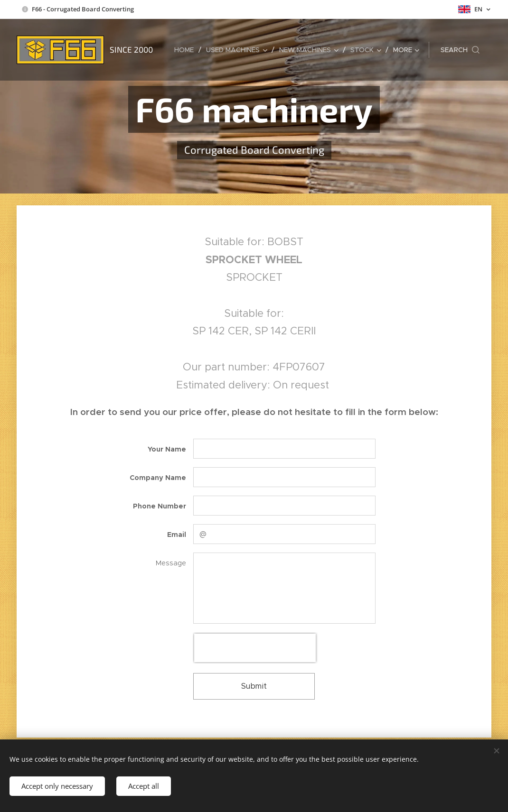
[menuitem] (187, 50)
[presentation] (255, 648)
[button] (460, 50)
